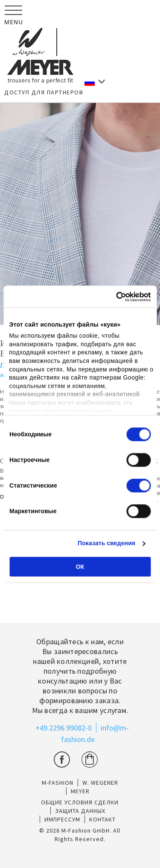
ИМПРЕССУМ (62, 819)
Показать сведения (106, 544)
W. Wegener (100, 783)
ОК (80, 567)
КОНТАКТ (102, 819)
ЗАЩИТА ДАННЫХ (80, 811)
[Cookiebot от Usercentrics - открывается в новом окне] (114, 297)
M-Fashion (58, 783)
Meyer (80, 791)
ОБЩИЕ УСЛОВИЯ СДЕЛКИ (80, 802)
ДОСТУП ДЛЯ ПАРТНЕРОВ (44, 92)
